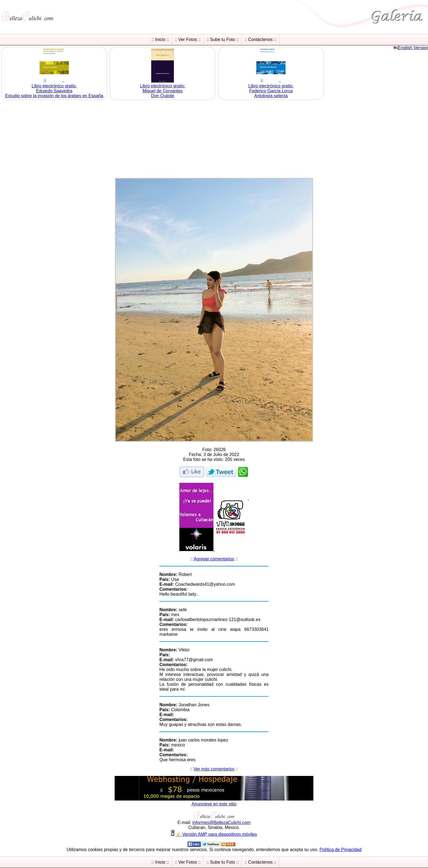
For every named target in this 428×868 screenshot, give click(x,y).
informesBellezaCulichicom (222, 823)
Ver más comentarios (214, 769)
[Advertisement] (214, 140)
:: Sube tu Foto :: (222, 39)
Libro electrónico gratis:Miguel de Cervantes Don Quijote (163, 91)
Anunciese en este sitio (214, 804)
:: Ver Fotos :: (188, 39)
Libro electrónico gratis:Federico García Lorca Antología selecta (271, 91)
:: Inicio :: (160, 39)
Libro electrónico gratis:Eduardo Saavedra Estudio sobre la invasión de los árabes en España (54, 91)
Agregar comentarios (214, 559)
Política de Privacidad (340, 850)
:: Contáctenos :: (260, 39)
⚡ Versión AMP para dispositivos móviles (216, 834)
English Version (413, 48)
